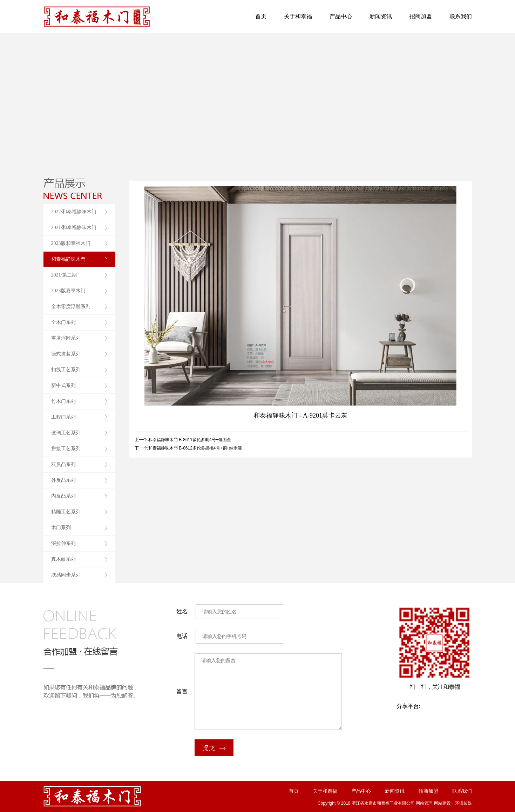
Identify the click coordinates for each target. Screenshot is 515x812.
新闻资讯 (381, 16)
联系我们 (461, 16)
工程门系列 (63, 417)
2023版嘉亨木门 (68, 291)
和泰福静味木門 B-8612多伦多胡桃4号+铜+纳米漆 (195, 448)
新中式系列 (63, 385)
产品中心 (341, 16)
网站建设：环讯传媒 (453, 803)
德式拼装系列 (66, 354)
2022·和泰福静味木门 (74, 212)
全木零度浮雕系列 (71, 307)
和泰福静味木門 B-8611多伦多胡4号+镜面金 (190, 440)
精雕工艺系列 (66, 512)
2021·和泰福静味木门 (74, 228)
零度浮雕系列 (66, 338)
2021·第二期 (64, 275)
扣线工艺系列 (66, 370)
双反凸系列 (63, 464)
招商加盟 (421, 16)
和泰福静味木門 (68, 259)
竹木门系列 (63, 401)
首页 (261, 16)
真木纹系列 (63, 559)
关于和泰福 (298, 16)
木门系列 (61, 528)
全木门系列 (63, 322)
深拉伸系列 (63, 543)
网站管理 (424, 803)
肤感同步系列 (66, 575)
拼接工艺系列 (66, 449)
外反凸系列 (63, 480)
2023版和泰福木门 (71, 243)
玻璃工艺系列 (66, 433)
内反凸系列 (63, 496)
